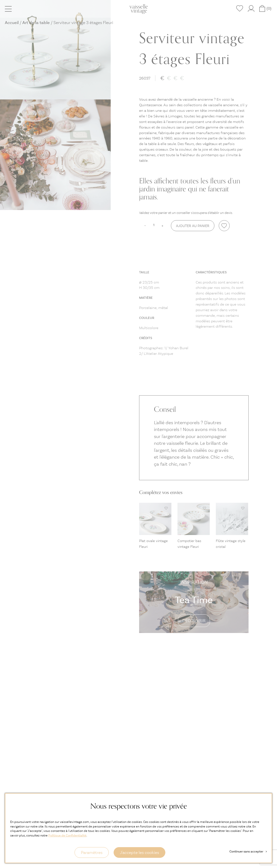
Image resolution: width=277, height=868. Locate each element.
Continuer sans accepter (248, 851)
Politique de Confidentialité (67, 835)
